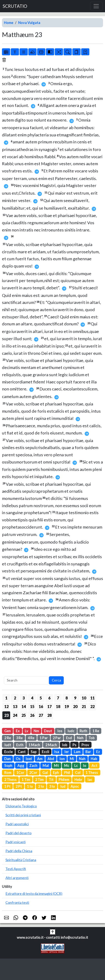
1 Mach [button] (34, 745)
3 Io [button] (52, 786)
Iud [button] (63, 786)
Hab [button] (94, 759)
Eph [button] (56, 773)
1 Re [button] (96, 731)
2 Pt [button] (19, 786)
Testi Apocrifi (16, 869)
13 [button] (15, 706)
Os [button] (18, 759)
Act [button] (94, 765)
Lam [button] (77, 752)
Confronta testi (17, 902)
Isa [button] (57, 752)
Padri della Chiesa (19, 851)
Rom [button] (8, 773)
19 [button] (67, 706)
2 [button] (15, 698)
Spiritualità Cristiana (21, 860)
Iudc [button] (71, 731)
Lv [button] (27, 731)
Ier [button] (67, 752)
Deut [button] (48, 731)
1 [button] (6, 698)
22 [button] (92, 706)
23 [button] (6, 715)
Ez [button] (98, 752)
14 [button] (24, 706)
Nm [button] (36, 731)
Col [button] (78, 773)
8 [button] (67, 698)
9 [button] (75, 698)
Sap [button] (34, 752)
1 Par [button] (44, 738)
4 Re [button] (31, 738)
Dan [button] (8, 759)
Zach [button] (33, 765)
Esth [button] (20, 745)
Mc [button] (67, 765)
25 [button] (24, 715)
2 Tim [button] (39, 780)
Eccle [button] (9, 752)
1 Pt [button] (7, 786)
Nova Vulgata (29, 23)
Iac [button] (90, 780)
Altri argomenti (17, 878)
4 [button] (32, 698)
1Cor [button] (20, 773)
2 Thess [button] (10, 780)
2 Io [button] (41, 786)
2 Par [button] (57, 738)
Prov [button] (85, 745)
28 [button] (49, 715)
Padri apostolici (17, 824)
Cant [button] (22, 752)
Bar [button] (88, 752)
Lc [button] (76, 765)
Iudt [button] (8, 745)
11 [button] (92, 698)
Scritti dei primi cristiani (23, 815)
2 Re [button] (8, 738)
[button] (53, 931)
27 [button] (41, 715)
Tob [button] (92, 738)
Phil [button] (67, 773)
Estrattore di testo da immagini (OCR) (34, 893)
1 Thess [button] (92, 773)
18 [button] (58, 706)
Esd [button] (69, 738)
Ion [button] (62, 759)
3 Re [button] (19, 738)
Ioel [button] (29, 759)
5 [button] (41, 698)
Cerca (56, 680)
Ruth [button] (83, 731)
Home (9, 23)
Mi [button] (72, 759)
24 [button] (15, 715)
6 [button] (49, 698)
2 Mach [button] (51, 745)
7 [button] (58, 698)
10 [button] (84, 698)
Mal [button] (46, 765)
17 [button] (49, 706)
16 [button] (41, 706)
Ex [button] (18, 731)
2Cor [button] (33, 773)
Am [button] (40, 759)
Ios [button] (60, 731)
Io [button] (85, 765)
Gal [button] (45, 773)
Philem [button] (64, 780)
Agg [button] (21, 765)
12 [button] (6, 706)
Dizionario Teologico (21, 806)
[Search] (26, 680)
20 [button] (75, 706)
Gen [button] (8, 731)
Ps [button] (74, 745)
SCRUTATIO (15, 6)
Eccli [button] (45, 752)
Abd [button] (51, 759)
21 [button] (84, 706)
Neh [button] (80, 738)
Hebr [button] (78, 780)
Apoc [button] (75, 786)
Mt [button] (56, 765)
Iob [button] (65, 745)
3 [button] (24, 698)
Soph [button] (8, 765)
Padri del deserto (18, 833)
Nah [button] (82, 759)
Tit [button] (51, 780)
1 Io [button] (30, 786)
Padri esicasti (16, 842)
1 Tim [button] (26, 780)
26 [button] (32, 715)
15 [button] (32, 706)
